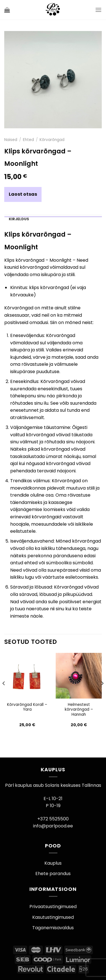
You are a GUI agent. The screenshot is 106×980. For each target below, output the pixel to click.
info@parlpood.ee (53, 826)
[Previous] (4, 695)
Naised (11, 140)
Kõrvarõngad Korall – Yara (27, 707)
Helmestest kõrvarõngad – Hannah (79, 710)
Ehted (28, 140)
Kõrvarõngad (52, 140)
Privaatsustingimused (53, 907)
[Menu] (98, 10)
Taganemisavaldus (53, 928)
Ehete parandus (53, 874)
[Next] (102, 695)
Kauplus (53, 863)
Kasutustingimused (53, 917)
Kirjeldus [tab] (19, 219)
